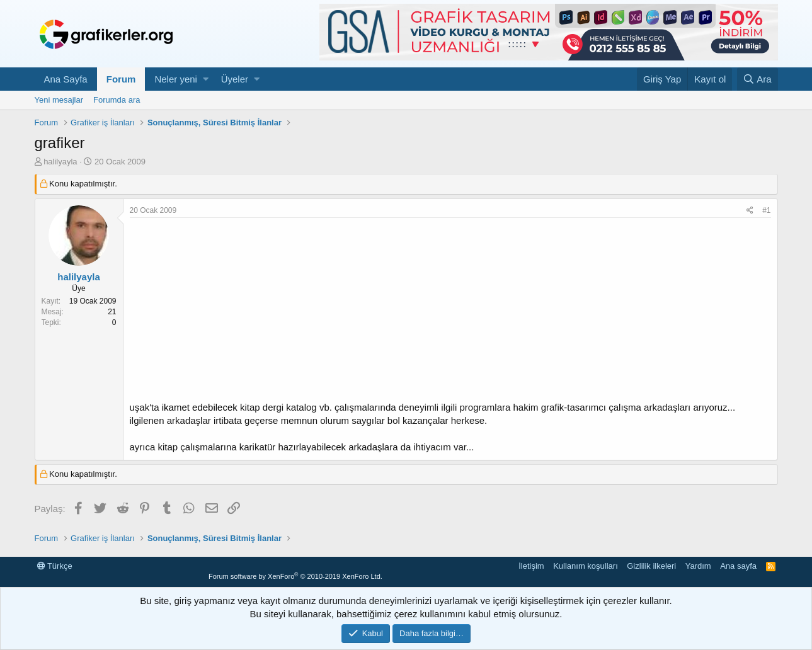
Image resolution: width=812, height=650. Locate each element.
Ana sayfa (738, 566)
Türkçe (55, 566)
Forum (121, 79)
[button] (206, 79)
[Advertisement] (450, 312)
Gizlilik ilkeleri (651, 566)
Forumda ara (117, 100)
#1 (766, 210)
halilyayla (60, 162)
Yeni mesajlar (59, 100)
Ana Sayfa (66, 79)
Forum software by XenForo (295, 576)
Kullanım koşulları (586, 566)
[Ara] (758, 79)
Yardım (698, 566)
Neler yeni (176, 79)
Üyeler (235, 79)
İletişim (531, 566)
